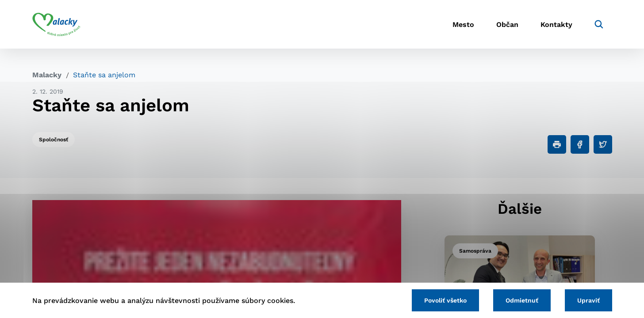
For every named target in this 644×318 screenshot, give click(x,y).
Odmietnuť (522, 300)
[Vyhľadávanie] (599, 24)
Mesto (463, 25)
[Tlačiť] (557, 144)
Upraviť (588, 300)
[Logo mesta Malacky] (56, 24)
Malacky (47, 75)
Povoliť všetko (445, 300)
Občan (507, 25)
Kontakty (556, 25)
